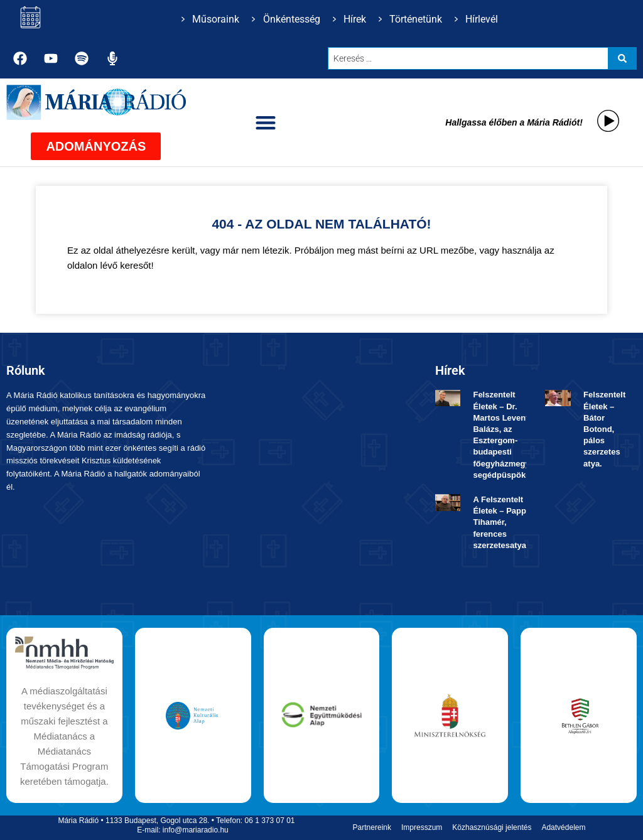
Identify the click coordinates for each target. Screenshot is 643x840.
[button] (266, 123)
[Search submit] (622, 58)
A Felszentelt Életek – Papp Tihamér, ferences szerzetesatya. (500, 522)
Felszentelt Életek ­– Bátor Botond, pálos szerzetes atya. (604, 429)
